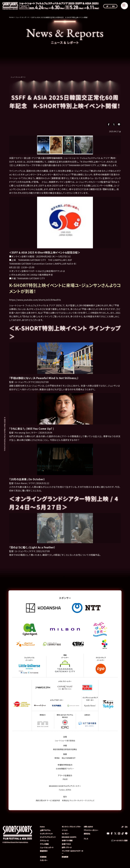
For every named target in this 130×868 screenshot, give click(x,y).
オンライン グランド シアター (72, 827)
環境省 (57, 759)
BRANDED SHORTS (69, 838)
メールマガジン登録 (120, 841)
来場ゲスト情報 (68, 841)
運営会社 (87, 834)
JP (107, 6)
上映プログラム (46, 831)
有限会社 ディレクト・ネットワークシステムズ (79, 801)
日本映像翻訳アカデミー (65, 769)
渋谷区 (65, 780)
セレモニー (66, 834)
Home (42, 827)
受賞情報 (43, 857)
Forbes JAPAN (65, 791)
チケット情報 (45, 844)
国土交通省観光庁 (69, 759)
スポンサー (44, 861)
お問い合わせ (89, 827)
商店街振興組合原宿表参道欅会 (65, 750)
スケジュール (45, 841)
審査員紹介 (44, 851)
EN (113, 6)
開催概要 (65, 857)
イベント (65, 831)
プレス (86, 839)
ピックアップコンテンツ (48, 838)
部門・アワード (67, 848)
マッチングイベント (47, 834)
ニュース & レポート (18, 77)
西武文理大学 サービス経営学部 (47, 801)
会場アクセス (67, 844)
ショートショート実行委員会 (65, 741)
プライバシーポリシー (92, 831)
